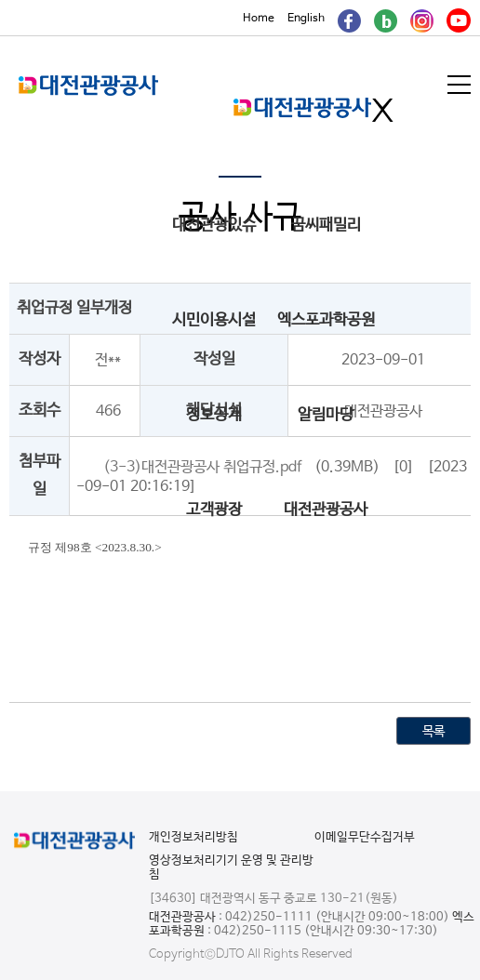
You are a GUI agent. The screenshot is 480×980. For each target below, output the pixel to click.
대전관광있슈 (214, 225)
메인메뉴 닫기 (383, 110)
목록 (433, 732)
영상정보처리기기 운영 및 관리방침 (231, 867)
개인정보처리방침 (193, 837)
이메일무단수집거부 (365, 837)
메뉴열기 (460, 85)
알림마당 (326, 415)
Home (259, 19)
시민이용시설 (214, 320)
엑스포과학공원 (326, 320)
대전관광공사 (326, 510)
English (306, 19)
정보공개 (214, 415)
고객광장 (214, 510)
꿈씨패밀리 (326, 225)
